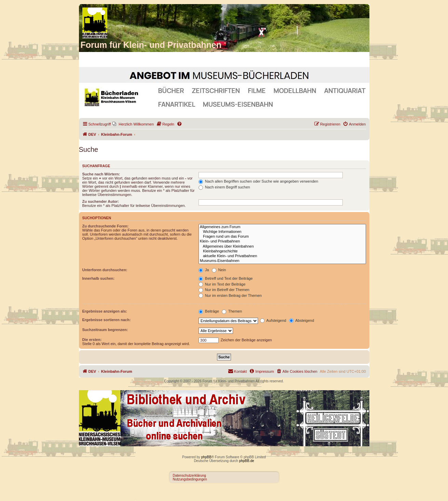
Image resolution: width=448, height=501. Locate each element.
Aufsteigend (273, 320)
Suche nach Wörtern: (101, 174)
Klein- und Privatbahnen (282, 241)
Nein (219, 270)
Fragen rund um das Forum (282, 237)
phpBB (206, 457)
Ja (204, 270)
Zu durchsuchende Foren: (106, 226)
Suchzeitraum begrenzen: (105, 330)
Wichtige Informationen (282, 232)
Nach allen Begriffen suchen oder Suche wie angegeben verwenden (258, 181)
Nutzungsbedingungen (190, 479)
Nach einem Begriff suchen (224, 187)
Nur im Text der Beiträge (222, 284)
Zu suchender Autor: (101, 201)
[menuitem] (133, 124)
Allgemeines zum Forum (282, 227)
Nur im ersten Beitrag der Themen (230, 295)
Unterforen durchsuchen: (105, 270)
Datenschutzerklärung (189, 476)
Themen (232, 311)
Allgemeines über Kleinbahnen (282, 247)
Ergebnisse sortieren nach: (107, 320)
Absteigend (302, 320)
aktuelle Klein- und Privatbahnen (282, 256)
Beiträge (209, 311)
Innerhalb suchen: (99, 278)
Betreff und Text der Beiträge (226, 278)
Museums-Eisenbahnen (282, 261)
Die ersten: (92, 340)
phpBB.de (247, 461)
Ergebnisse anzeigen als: (105, 311)
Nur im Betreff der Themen (224, 290)
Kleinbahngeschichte (282, 251)
